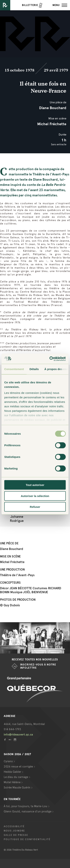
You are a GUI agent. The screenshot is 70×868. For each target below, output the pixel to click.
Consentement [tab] (14, 369)
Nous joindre (14, 831)
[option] (35, 638)
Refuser (35, 507)
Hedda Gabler (12, 772)
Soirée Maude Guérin (17, 788)
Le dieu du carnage (16, 777)
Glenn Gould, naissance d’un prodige (28, 811)
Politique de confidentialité (27, 839)
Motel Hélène (12, 782)
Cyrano (8, 761)
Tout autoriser (35, 485)
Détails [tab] (34, 369)
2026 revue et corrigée (18, 767)
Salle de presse (16, 835)
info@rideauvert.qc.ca (18, 735)
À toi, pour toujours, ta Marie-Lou (26, 806)
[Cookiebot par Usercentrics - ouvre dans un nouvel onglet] (50, 359)
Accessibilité (14, 826)
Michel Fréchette (52, 124)
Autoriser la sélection (35, 496)
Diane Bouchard (53, 108)
